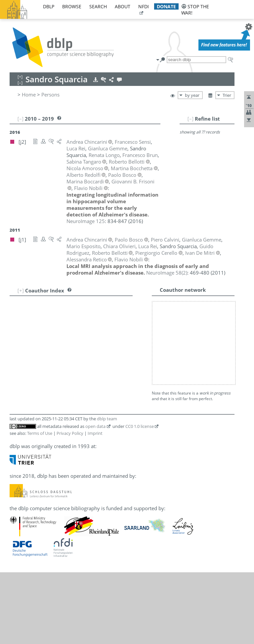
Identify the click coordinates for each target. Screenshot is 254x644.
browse (72, 6)
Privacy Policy (70, 346)
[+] (21, 290)
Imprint (95, 346)
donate (166, 6)
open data (95, 339)
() (167, 273)
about (123, 6)
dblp (49, 6)
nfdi (144, 6)
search (98, 6)
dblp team (107, 332)
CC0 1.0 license (140, 339)
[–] (190, 119)
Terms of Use (40, 346)
